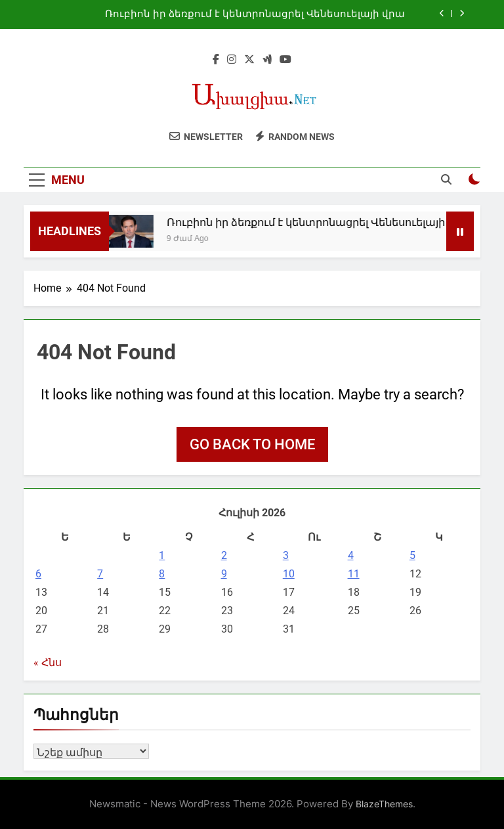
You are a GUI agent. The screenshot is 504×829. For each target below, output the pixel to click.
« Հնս (48, 662)
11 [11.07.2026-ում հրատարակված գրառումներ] (354, 574)
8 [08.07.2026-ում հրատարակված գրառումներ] (162, 574)
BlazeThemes (384, 804)
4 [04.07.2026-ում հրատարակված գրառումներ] (351, 555)
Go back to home (252, 444)
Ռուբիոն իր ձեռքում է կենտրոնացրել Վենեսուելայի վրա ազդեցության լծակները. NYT (255, 14)
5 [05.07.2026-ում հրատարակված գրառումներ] (412, 555)
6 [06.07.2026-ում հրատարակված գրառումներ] (38, 574)
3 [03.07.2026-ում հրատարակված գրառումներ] (286, 555)
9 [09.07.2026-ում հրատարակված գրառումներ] (224, 574)
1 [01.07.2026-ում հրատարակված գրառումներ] (162, 555)
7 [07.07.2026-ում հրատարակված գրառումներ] (100, 574)
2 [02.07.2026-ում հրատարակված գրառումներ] (224, 555)
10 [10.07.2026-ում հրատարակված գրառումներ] (289, 574)
